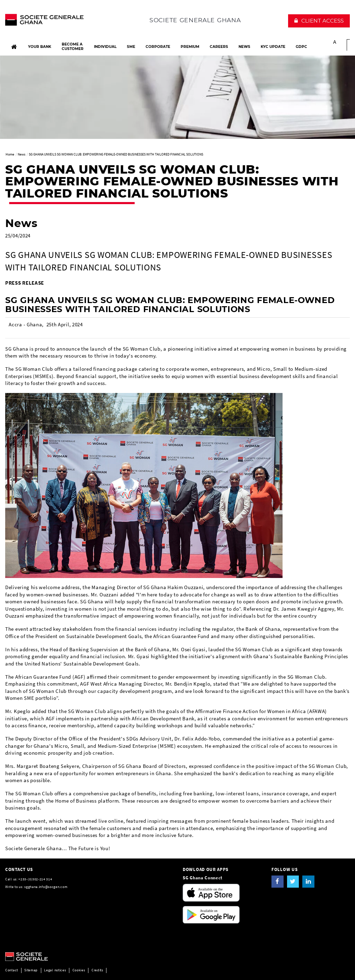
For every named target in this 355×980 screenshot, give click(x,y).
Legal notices (55, 970)
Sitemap (31, 970)
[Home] (14, 47)
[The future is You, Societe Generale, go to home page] (44, 22)
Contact (12, 970)
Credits (97, 970)
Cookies (79, 970)
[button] (319, 21)
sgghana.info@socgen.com (46, 887)
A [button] (335, 42)
